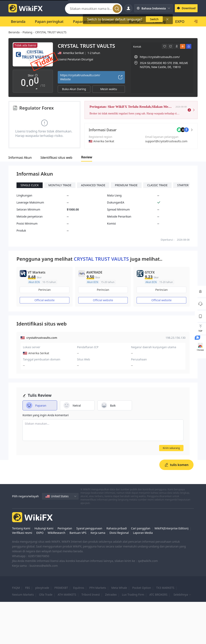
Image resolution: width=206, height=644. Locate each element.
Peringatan (65, 528)
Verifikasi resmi (22, 533)
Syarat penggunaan (89, 528)
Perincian (45, 290)
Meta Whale (119, 588)
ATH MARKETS (67, 595)
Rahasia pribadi (117, 528)
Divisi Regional (119, 533)
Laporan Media (143, 533)
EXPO (40, 533)
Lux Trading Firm (133, 595)
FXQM (16, 588)
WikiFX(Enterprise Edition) (171, 528)
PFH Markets (98, 588)
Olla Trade (46, 595)
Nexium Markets (23, 595)
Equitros (79, 588)
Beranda (14, 32)
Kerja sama (98, 533)
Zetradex (111, 595)
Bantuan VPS (78, 533)
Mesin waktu (109, 89)
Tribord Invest (91, 595)
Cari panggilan (141, 528)
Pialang (27, 32)
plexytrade (42, 588)
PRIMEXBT (61, 588)
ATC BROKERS (159, 595)
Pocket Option (142, 588)
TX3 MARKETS (165, 588)
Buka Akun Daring (74, 89)
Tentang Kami (21, 528)
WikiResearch (57, 533)
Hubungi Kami (44, 528)
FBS (28, 588)
